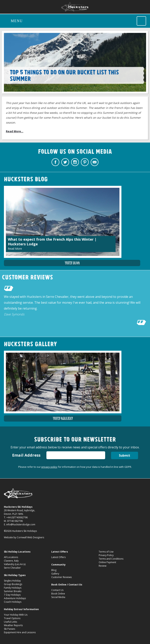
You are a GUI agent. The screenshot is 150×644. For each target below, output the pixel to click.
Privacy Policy (106, 555)
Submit (125, 455)
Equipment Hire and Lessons (20, 632)
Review (103, 566)
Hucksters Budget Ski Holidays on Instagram (75, 162)
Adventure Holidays (15, 598)
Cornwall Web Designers (30, 537)
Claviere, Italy (11, 561)
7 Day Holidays (12, 595)
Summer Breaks (13, 591)
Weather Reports (13, 625)
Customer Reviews (61, 577)
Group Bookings (13, 584)
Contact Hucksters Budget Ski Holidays (95, 162)
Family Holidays (13, 588)
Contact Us (57, 590)
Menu (17, 21)
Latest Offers (58, 557)
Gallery (55, 574)
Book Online (58, 594)
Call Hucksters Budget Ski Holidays (141, 21)
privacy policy (49, 467)
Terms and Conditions (111, 559)
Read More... (15, 131)
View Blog (72, 263)
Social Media (58, 597)
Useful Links (10, 622)
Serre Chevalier (12, 568)
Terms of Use (106, 552)
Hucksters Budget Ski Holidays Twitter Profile (65, 162)
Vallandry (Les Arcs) (15, 564)
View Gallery (63, 418)
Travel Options (12, 618)
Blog (54, 570)
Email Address (26, 455)
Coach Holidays (13, 602)
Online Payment (107, 562)
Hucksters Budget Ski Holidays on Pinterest (85, 162)
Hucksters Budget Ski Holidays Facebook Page (55, 162)
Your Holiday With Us (16, 615)
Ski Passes (9, 629)
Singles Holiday (12, 581)
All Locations (11, 557)
